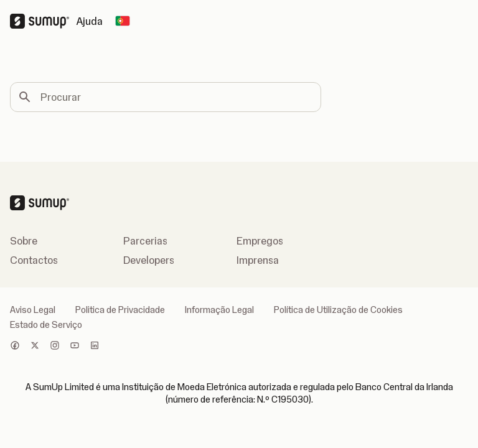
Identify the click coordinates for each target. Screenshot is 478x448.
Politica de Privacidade (120, 310)
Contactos (34, 260)
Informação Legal (219, 310)
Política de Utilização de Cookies (338, 310)
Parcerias (145, 241)
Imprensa (258, 260)
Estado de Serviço (46, 325)
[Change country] (123, 21)
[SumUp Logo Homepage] (43, 21)
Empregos (260, 241)
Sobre (24, 241)
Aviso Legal (33, 310)
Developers (149, 260)
